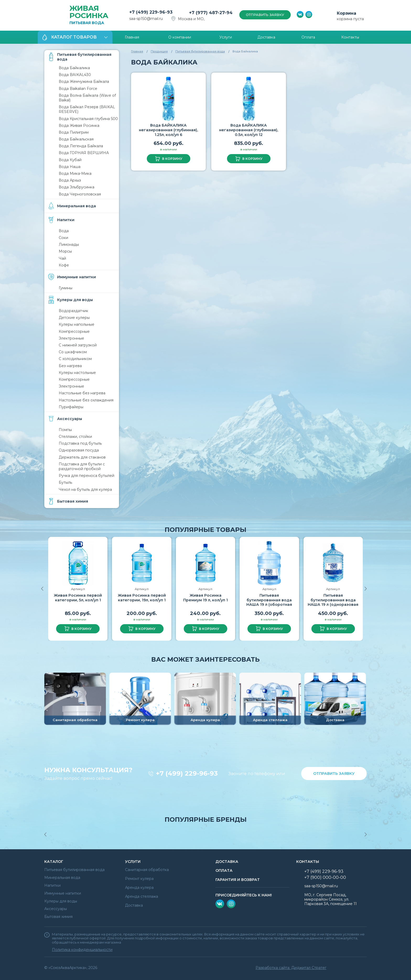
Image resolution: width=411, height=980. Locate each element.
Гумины (66, 288)
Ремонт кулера (139, 879)
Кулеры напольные (77, 324)
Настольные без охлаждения (86, 400)
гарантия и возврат (238, 880)
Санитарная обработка (147, 870)
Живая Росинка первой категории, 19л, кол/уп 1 (142, 598)
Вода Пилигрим (74, 132)
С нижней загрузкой (78, 345)
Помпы (65, 430)
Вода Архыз (70, 180)
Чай (62, 258)
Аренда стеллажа (142, 896)
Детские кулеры (74, 318)
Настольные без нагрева (82, 393)
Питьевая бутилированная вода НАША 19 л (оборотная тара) (269, 602)
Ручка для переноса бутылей (86, 476)
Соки (63, 238)
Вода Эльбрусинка (77, 187)
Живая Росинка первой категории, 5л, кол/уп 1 (78, 598)
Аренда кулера (139, 888)
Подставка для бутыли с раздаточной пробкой (82, 466)
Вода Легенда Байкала (81, 146)
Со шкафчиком (73, 352)
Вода (64, 231)
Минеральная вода (62, 878)
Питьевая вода (90, 15)
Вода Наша (70, 167)
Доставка (134, 905)
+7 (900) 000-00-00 (325, 877)
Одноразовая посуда (79, 450)
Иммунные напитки (63, 893)
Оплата (224, 870)
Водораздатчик (74, 311)
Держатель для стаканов (82, 457)
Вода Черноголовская (80, 194)
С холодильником (75, 359)
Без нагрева (70, 366)
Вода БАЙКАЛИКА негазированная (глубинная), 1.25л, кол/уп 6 (168, 130)
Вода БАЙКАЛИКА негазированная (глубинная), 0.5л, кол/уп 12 (249, 130)
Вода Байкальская (76, 139)
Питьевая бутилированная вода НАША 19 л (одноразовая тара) (333, 602)
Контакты (308, 862)
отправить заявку (265, 15)
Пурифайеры (71, 407)
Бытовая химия (58, 917)
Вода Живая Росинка (79, 126)
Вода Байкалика (74, 68)
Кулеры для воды (61, 901)
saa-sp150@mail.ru (146, 19)
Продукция (159, 51)
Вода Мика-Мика (75, 173)
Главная (137, 51)
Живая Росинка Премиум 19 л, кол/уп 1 (206, 598)
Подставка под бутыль (80, 443)
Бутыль (65, 482)
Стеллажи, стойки (75, 437)
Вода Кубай (70, 160)
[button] (364, 589)
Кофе (64, 265)
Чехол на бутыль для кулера (85, 489)
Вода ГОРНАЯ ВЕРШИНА (84, 153)
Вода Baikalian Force (78, 89)
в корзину (172, 159)
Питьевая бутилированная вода (200, 51)
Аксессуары (56, 909)
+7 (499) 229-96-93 (187, 774)
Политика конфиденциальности (82, 950)
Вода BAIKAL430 (75, 75)
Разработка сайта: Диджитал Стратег (291, 968)
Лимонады (69, 244)
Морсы (65, 251)
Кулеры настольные (77, 373)
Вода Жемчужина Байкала (84, 81)
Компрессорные (74, 331)
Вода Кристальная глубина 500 (88, 119)
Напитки (52, 885)
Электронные (71, 338)
